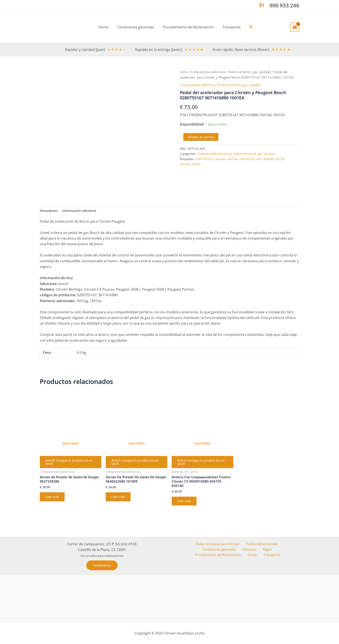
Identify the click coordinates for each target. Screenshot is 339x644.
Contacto (251, 549)
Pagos (267, 549)
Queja (254, 555)
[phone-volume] (262, 5)
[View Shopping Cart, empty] (295, 27)
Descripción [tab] (50, 211)
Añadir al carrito (201, 137)
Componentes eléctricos (209, 72)
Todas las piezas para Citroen (217, 544)
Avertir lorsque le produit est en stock (70, 464)
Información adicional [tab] (82, 211)
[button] (248, 27)
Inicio (184, 72)
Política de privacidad (262, 544)
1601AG (220, 159)
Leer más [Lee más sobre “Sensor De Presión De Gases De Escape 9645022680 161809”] (120, 500)
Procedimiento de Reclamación (221, 555)
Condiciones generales (221, 549)
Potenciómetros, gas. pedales (251, 72)
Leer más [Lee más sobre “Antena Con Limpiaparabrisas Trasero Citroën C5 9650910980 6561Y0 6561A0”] (186, 505)
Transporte (272, 555)
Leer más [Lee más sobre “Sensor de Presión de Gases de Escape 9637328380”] (54, 500)
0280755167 (204, 159)
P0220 (196, 164)
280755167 (247, 159)
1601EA (232, 159)
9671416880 (265, 159)
